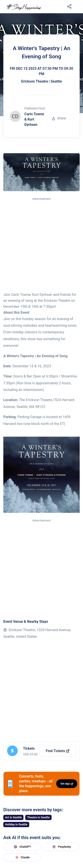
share (59, 118)
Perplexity (61, 847)
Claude (22, 857)
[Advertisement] (41, 245)
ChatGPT (22, 847)
